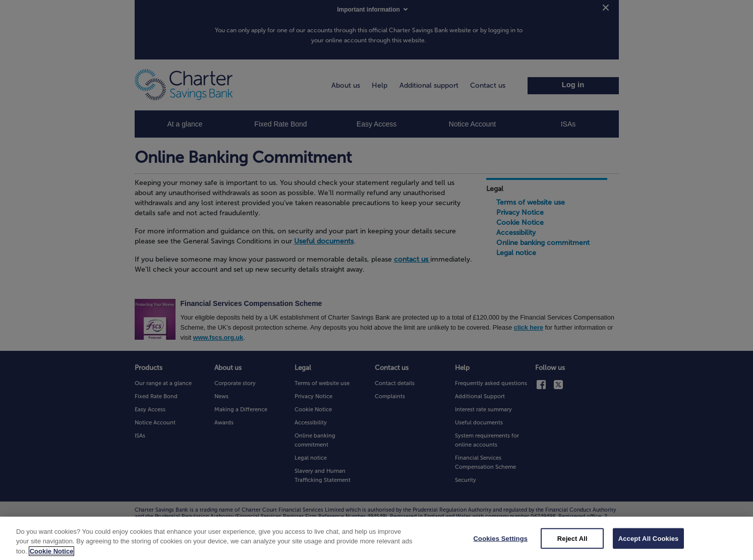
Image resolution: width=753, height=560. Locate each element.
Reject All (572, 545)
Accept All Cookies (649, 545)
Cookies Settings (501, 545)
